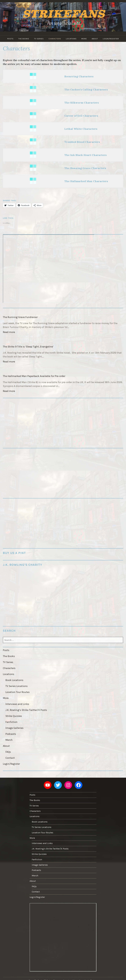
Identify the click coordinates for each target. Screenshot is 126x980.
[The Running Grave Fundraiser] (63, 311)
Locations (71, 39)
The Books (24, 39)
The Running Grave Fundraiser (20, 317)
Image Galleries (14, 728)
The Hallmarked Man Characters (86, 181)
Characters (55, 39)
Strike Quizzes (14, 716)
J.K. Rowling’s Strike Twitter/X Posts (26, 710)
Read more (10, 333)
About (95, 39)
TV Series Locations (17, 686)
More (84, 39)
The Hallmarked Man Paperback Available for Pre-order (34, 376)
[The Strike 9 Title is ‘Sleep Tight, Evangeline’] (63, 341)
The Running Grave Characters (85, 168)
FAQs (8, 752)
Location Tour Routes (18, 692)
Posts (10, 39)
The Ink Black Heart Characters (85, 155)
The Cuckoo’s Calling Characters (86, 89)
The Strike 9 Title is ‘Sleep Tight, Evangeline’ (28, 347)
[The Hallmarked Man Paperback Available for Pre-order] (63, 370)
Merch (9, 740)
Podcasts (11, 734)
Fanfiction (11, 722)
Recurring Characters (79, 76)
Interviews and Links (17, 704)
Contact (10, 758)
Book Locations (14, 680)
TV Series (39, 39)
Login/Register (111, 39)
